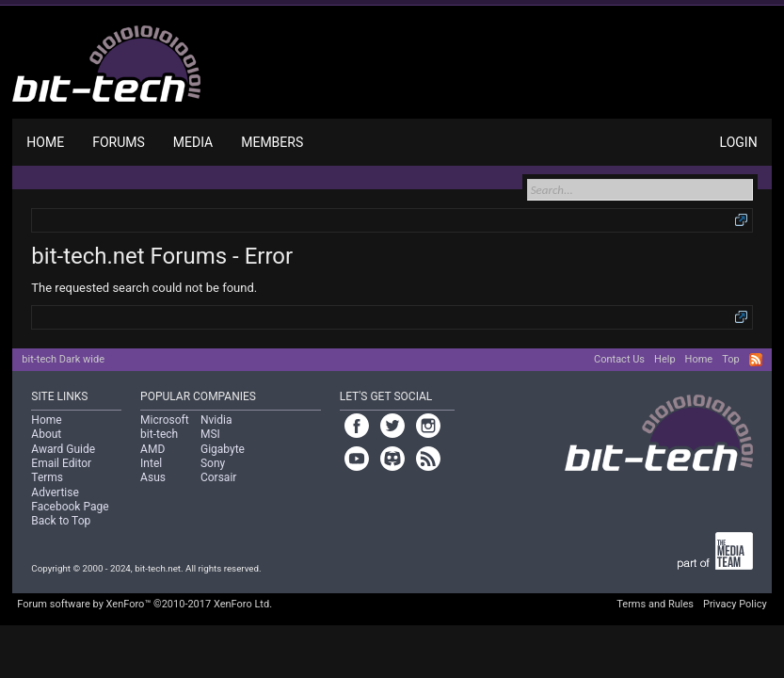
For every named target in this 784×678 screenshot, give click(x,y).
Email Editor (61, 463)
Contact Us (619, 359)
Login (739, 142)
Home (45, 142)
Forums (119, 142)
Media (193, 142)
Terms (47, 477)
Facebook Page (70, 507)
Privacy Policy (735, 604)
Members (272, 142)
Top (730, 359)
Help (665, 359)
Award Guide (63, 449)
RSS (756, 360)
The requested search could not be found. (144, 288)
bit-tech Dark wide (63, 359)
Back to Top (61, 521)
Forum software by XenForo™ (144, 604)
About (46, 434)
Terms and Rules (655, 604)
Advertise (55, 492)
